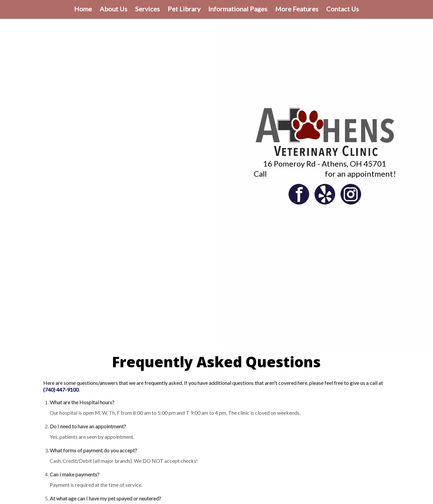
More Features (297, 9)
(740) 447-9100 (296, 174)
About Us (114, 9)
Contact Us (343, 9)
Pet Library (184, 9)
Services (147, 9)
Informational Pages (238, 9)
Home (83, 9)
